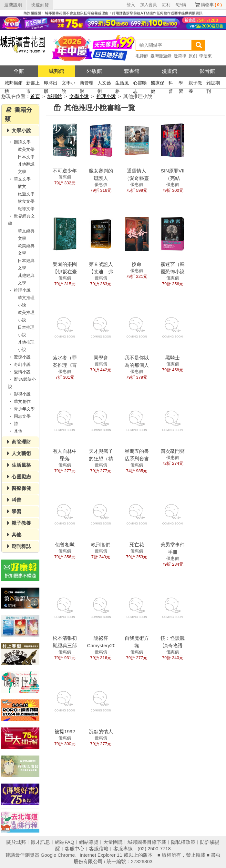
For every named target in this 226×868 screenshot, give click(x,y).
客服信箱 (99, 848)
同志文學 (19, 416)
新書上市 (33, 84)
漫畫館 (169, 71)
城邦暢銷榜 (14, 84)
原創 (193, 56)
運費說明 (13, 5)
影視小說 (19, 394)
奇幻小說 (19, 364)
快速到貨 (40, 5)
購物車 (211, 5)
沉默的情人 (101, 731)
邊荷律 (180, 56)
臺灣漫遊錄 (161, 56)
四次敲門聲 (173, 451)
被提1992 (65, 731)
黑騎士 (173, 358)
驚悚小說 (19, 357)
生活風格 (122, 84)
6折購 (181, 5)
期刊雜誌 (21, 546)
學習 (181, 84)
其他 (15, 431)
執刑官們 (101, 545)
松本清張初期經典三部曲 (65, 645)
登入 (131, 5)
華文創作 (19, 401)
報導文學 (26, 209)
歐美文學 (26, 149)
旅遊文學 (26, 194)
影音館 (207, 71)
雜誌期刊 (213, 84)
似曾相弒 (65, 545)
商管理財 (87, 84)
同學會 (101, 358)
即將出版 (51, 84)
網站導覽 (89, 842)
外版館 (94, 71)
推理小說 (106, 96)
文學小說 (68, 84)
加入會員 (149, 5)
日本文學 (26, 157)
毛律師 (142, 56)
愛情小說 (19, 372)
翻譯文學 (19, 142)
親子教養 (195, 84)
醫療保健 (158, 84)
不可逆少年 (65, 171)
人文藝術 (104, 84)
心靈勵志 (140, 84)
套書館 (132, 71)
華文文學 (19, 179)
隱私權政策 (183, 842)
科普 (171, 84)
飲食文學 (26, 201)
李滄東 (205, 56)
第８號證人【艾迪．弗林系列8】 (101, 272)
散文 (22, 186)
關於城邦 (16, 842)
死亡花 (137, 545)
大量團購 (113, 842)
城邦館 (56, 71)
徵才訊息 (40, 842)
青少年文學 (21, 409)
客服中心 (75, 848)
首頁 (35, 96)
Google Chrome (58, 855)
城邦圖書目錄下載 (147, 842)
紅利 (166, 5)
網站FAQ (65, 842)
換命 (137, 264)
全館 (19, 71)
